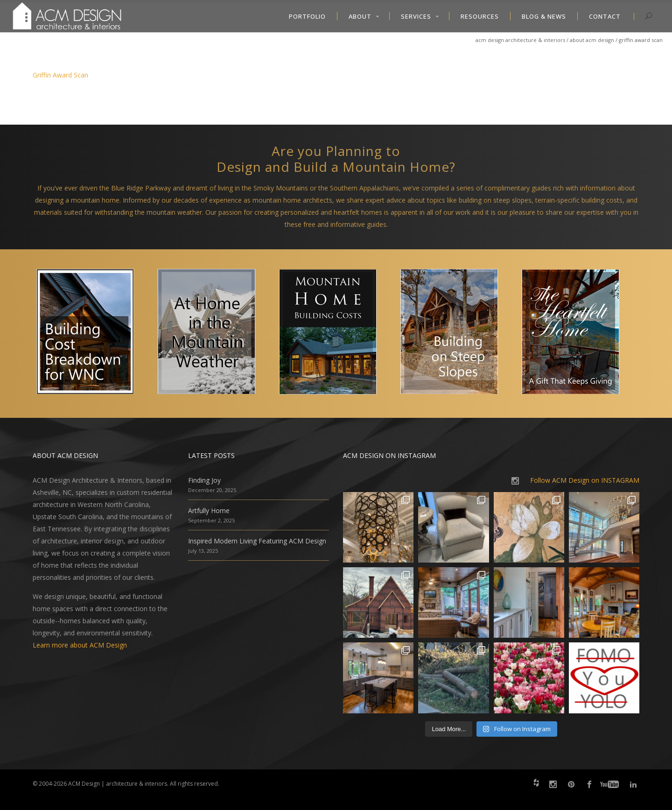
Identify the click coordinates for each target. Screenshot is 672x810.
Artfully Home (209, 511)
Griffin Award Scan (60, 75)
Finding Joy (204, 480)
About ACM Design (592, 40)
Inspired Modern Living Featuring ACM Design (257, 541)
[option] (93, 334)
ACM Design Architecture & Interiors (520, 40)
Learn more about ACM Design (80, 645)
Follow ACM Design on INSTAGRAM (585, 480)
